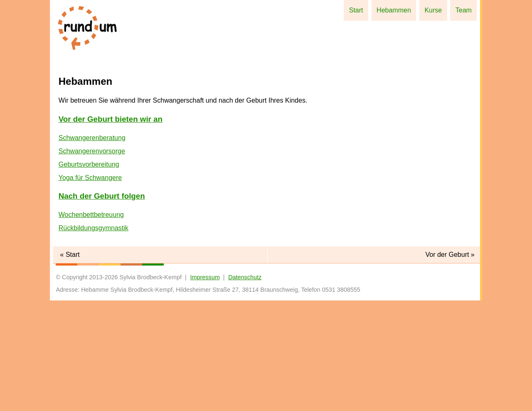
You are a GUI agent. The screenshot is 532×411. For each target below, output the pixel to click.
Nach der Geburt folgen (102, 306)
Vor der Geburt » (450, 365)
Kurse (439, 10)
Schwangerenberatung (92, 248)
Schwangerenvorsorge (92, 262)
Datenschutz (245, 388)
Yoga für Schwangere (90, 288)
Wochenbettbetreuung (91, 325)
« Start (70, 365)
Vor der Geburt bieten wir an (111, 230)
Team (465, 10)
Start (369, 10)
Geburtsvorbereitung (89, 275)
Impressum (205, 388)
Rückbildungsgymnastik (94, 338)
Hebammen (403, 10)
